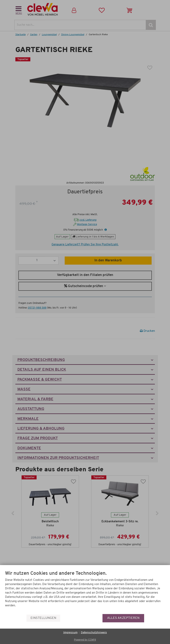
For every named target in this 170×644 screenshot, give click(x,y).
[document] (85, 592)
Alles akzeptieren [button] (123, 618)
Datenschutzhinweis (94, 633)
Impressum (70, 633)
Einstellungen (43, 618)
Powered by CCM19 (85, 640)
